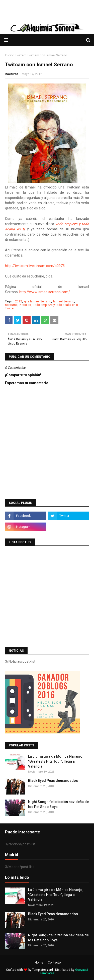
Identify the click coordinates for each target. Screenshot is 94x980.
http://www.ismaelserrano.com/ (45, 292)
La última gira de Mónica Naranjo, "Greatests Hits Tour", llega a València (56, 761)
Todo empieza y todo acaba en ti (56, 305)
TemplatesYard (42, 970)
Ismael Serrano (64, 301)
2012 (19, 301)
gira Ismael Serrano (38, 301)
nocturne (12, 74)
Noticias (25, 305)
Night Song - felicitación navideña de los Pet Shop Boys (58, 804)
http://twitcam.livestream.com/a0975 (35, 266)
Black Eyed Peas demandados (53, 781)
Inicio (9, 55)
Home (39, 963)
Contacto (54, 963)
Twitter (20, 55)
